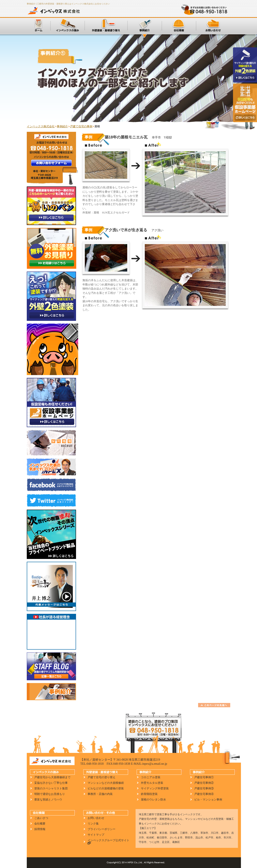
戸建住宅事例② (204, 783)
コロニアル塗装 (151, 777)
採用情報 (40, 829)
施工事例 (145, 26)
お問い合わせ (213, 26)
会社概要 (40, 824)
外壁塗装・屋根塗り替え (106, 26)
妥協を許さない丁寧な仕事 (51, 783)
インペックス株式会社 (55, 11)
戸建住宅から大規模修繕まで (52, 777)
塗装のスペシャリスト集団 (51, 788)
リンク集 (93, 824)
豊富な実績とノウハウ (48, 800)
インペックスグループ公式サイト (107, 842)
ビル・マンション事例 (208, 800)
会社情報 (179, 26)
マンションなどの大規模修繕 (106, 783)
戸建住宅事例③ (204, 788)
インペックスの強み (67, 26)
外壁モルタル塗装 (152, 783)
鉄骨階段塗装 (149, 794)
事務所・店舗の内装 (100, 794)
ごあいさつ (41, 818)
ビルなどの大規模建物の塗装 (106, 788)
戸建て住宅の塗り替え (102, 777)
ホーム (39, 26)
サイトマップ (96, 835)
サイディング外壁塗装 (155, 788)
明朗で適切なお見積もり (50, 794)
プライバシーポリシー (102, 829)
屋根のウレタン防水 (153, 800)
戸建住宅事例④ (204, 794)
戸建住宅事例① (204, 777)
